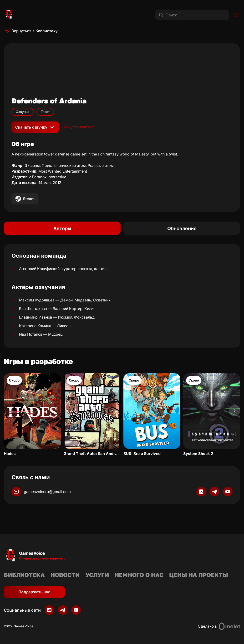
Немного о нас (139, 575)
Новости (65, 575)
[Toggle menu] (236, 15)
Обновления (182, 228)
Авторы (62, 228)
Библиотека (24, 575)
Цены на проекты (199, 575)
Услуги (97, 575)
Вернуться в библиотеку (31, 31)
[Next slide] (234, 411)
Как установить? (78, 127)
